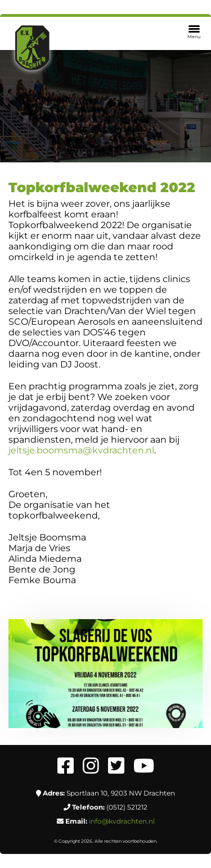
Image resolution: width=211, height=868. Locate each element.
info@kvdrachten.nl (122, 821)
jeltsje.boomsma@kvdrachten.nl (81, 450)
